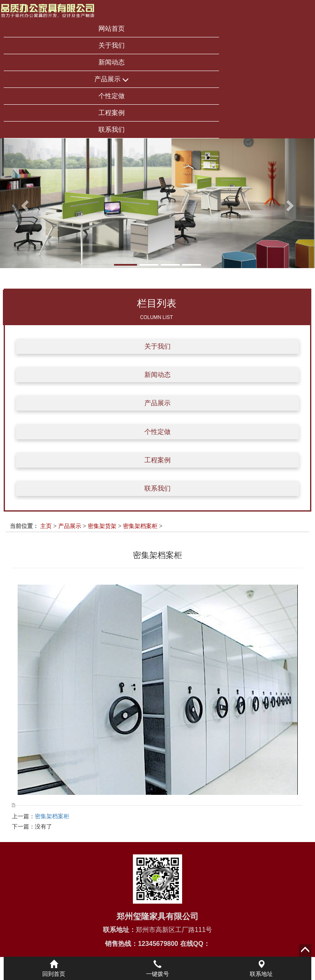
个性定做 (112, 96)
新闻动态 (112, 62)
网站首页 (112, 29)
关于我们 (112, 45)
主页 (46, 526)
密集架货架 (102, 526)
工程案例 (112, 113)
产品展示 (112, 79)
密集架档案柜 (140, 526)
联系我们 (112, 130)
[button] (24, 203)
